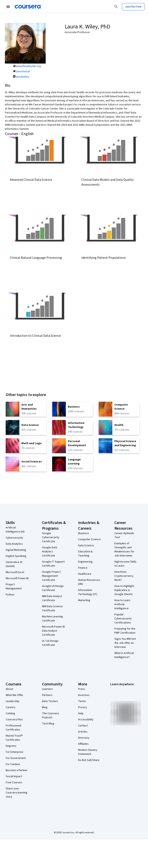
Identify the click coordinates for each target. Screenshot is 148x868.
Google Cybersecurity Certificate (51, 537)
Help (81, 713)
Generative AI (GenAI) (14, 564)
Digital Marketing (16, 550)
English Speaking (16, 556)
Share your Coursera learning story (17, 793)
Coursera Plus (14, 720)
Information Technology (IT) (88, 592)
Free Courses (14, 782)
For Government (16, 758)
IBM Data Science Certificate (52, 608)
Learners (47, 689)
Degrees (11, 746)
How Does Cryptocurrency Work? (124, 576)
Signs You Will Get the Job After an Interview (125, 643)
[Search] (116, 7)
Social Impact (14, 776)
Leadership (13, 701)
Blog (45, 707)
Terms (82, 701)
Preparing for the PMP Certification (125, 631)
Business (84, 533)
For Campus (13, 764)
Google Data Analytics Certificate (50, 552)
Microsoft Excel (15, 572)
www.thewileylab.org (28, 66)
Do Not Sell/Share (89, 760)
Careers (11, 707)
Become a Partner (17, 770)
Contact (83, 726)
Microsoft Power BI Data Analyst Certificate (53, 631)
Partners (47, 695)
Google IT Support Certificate (53, 564)
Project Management (14, 587)
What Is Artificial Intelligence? (124, 655)
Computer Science (89, 539)
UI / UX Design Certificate (50, 643)
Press (82, 689)
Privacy (83, 707)
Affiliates (83, 744)
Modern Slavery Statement (88, 752)
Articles (83, 732)
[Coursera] (28, 7)
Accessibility (86, 720)
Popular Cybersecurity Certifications (123, 619)
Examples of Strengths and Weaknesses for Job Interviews (124, 550)
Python (10, 595)
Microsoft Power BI (17, 578)
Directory (84, 738)
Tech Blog (48, 724)
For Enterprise (14, 752)
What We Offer (14, 695)
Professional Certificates (13, 728)
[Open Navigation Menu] (8, 7)
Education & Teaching (85, 554)
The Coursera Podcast (50, 715)
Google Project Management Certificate (51, 576)
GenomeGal (23, 71)
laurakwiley (23, 77)
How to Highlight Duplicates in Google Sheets (124, 590)
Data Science (86, 545)
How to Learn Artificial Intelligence (122, 604)
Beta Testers (50, 701)
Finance (83, 568)
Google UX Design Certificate (53, 588)
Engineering (85, 562)
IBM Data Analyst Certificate (52, 598)
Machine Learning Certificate (52, 619)
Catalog (10, 713)
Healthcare (85, 574)
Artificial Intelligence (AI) (15, 530)
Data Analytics (14, 544)
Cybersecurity (14, 538)
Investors (84, 695)
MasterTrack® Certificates (14, 738)
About (9, 689)
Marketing (84, 600)
